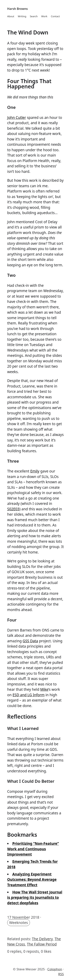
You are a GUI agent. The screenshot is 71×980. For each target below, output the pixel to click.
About (11, 16)
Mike (44, 689)
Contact (55, 16)
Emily (35, 471)
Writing (22, 16)
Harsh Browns (18, 9)
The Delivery (42, 939)
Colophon (55, 969)
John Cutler (17, 118)
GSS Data (30, 641)
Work (44, 16)
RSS (61, 974)
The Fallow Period (42, 944)
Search (34, 16)
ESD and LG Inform (28, 695)
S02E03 (13, 509)
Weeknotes (19, 923)
